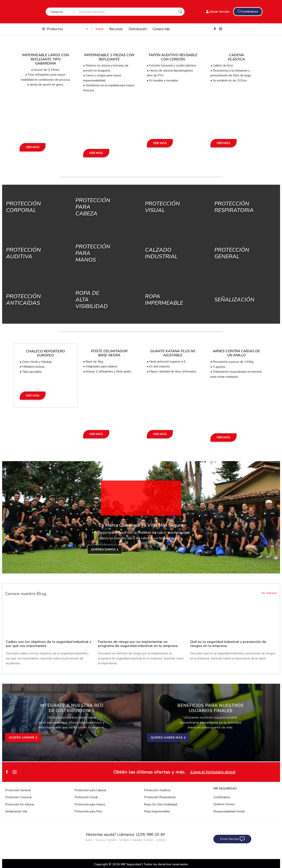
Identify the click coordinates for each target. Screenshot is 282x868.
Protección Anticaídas (23, 300)
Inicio (100, 29)
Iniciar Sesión (218, 12)
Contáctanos (222, 797)
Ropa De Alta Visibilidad (161, 804)
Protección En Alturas (20, 804)
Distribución (138, 29)
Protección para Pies (88, 811)
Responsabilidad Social (229, 811)
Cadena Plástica (236, 57)
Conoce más (161, 29)
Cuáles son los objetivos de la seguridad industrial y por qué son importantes (49, 644)
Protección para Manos (90, 804)
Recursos (116, 29)
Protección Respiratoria (160, 797)
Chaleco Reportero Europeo (45, 353)
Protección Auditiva (23, 253)
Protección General (18, 790)
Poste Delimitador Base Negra (109, 353)
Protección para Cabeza (90, 790)
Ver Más (33, 147)
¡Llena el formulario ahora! (213, 772)
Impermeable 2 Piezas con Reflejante (109, 57)
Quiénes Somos (224, 804)
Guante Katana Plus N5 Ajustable (173, 353)
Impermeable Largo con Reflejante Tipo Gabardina (45, 59)
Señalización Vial (16, 811)
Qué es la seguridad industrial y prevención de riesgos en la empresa (228, 644)
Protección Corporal (23, 207)
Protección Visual (86, 797)
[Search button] (180, 12)
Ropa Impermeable (157, 811)
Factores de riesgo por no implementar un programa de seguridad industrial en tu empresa (138, 644)
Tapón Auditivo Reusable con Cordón (173, 57)
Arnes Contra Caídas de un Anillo (236, 353)
